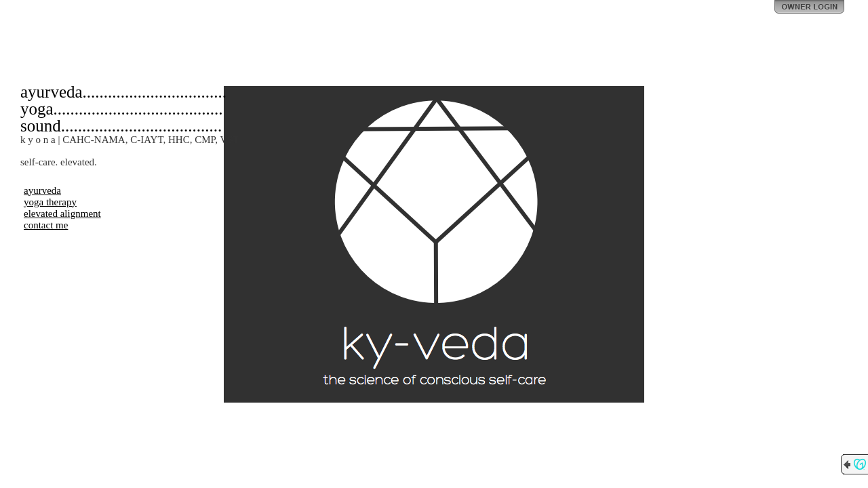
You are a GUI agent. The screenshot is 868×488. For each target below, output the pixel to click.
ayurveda (42, 190)
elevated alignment (62, 213)
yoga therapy (50, 202)
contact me (46, 225)
